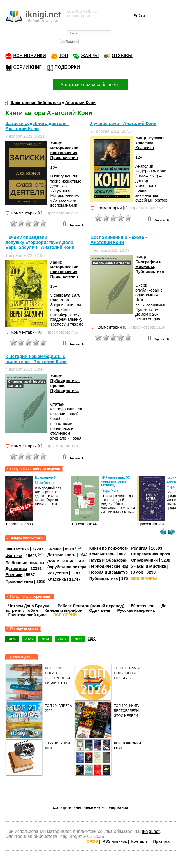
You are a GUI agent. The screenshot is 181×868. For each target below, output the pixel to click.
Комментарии (24, 213)
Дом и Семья (60, 561)
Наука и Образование (111, 560)
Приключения (64, 158)
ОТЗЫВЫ (122, 56)
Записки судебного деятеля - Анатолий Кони (37, 126)
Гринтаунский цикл (27, 615)
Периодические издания (114, 566)
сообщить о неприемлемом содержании (91, 807)
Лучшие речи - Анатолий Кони (123, 123)
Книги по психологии (110, 548)
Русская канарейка (136, 610)
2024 (45, 639)
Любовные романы (25, 562)
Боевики (14, 575)
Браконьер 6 (45, 477)
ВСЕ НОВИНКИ (29, 56)
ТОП (63, 56)
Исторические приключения (64, 150)
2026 (12, 639)
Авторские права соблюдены (90, 85)
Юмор (137, 572)
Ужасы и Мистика (148, 566)
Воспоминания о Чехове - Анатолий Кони (119, 240)
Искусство (58, 573)
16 (52, 167)
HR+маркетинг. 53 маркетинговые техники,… (115, 481)
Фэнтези (14, 556)
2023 (62, 639)
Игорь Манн (110, 491)
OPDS (92, 841)
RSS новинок (114, 841)
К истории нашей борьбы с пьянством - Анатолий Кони (36, 359)
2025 (29, 639)
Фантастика (17, 549)
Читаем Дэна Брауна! (29, 606)
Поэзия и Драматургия (112, 572)
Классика (145, 148)
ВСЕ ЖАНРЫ (144, 578)
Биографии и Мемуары (148, 264)
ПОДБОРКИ (67, 67)
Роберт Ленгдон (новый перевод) (91, 606)
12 (138, 157)
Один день (100, 610)
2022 (78, 639)
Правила (161, 841)
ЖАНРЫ (90, 56)
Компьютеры (103, 554)
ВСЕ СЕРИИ (65, 615)
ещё (92, 638)
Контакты (140, 841)
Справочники (144, 560)
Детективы (16, 569)
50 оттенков (143, 606)
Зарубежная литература (71, 567)
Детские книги (62, 555)
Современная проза (151, 554)
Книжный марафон (64, 610)
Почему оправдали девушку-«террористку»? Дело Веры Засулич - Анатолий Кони (40, 242)
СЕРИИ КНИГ (27, 67)
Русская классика (150, 140)
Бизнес (54, 549)
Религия (139, 548)
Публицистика (150, 271)
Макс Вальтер (46, 483)
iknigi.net (151, 831)
